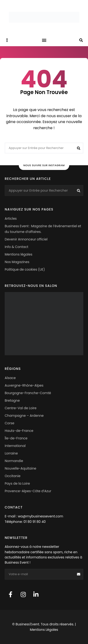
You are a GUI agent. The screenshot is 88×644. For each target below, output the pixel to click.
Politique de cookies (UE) (25, 269)
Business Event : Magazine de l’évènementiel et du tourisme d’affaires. (43, 229)
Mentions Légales (44, 630)
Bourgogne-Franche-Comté (28, 393)
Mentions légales (19, 254)
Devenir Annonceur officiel (26, 239)
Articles (11, 219)
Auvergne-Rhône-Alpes (24, 385)
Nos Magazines (17, 262)
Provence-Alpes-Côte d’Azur (28, 491)
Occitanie (13, 476)
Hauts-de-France (19, 431)
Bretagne (12, 400)
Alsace (10, 378)
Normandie (14, 461)
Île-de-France (16, 438)
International (15, 446)
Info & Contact (17, 247)
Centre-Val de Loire (21, 408)
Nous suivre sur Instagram (44, 165)
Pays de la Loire (17, 483)
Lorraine (11, 453)
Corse (10, 423)
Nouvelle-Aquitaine (21, 468)
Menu (44, 40)
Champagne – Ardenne (24, 416)
